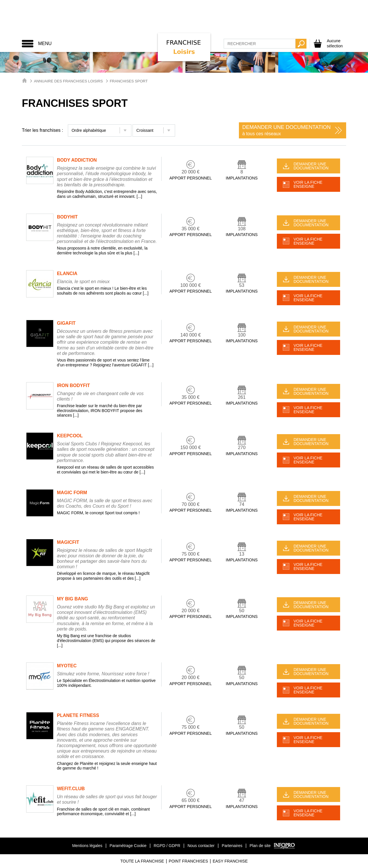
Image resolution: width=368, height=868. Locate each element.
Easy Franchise (230, 861)
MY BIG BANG (72, 599)
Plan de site (260, 846)
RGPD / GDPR (167, 846)
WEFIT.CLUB (71, 789)
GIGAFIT (66, 323)
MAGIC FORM (72, 493)
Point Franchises (188, 861)
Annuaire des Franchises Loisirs (68, 81)
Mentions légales (87, 846)
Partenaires (232, 846)
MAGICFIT (68, 542)
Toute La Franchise (142, 861)
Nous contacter (201, 846)
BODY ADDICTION (77, 160)
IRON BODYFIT (73, 385)
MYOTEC (67, 666)
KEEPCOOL (70, 436)
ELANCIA (67, 273)
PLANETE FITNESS (78, 715)
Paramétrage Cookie (128, 846)
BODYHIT (67, 217)
